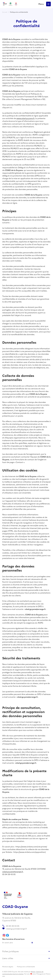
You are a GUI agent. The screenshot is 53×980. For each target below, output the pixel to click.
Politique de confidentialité (19, 12)
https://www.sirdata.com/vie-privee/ (31, 846)
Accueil (5, 12)
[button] (48, 4)
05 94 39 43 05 (9, 874)
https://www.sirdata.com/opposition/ (30, 852)
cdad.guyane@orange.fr (13, 872)
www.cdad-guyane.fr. (26, 118)
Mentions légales (8, 967)
